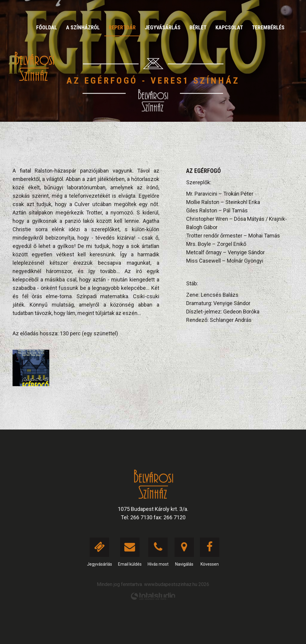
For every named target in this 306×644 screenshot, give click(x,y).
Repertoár (122, 27)
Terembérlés (268, 27)
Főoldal (47, 27)
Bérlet (198, 27)
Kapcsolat (229, 27)
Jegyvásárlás (163, 27)
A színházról (83, 27)
